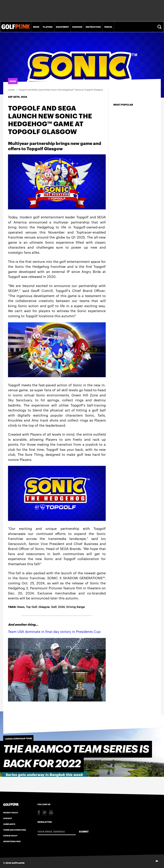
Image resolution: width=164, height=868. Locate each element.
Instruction (93, 27)
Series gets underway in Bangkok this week (44, 775)
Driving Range (76, 607)
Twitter (44, 813)
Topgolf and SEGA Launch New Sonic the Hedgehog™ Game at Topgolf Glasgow (60, 90)
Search (160, 27)
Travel (108, 27)
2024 (61, 607)
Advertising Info (12, 841)
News (36, 27)
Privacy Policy (11, 812)
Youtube (51, 813)
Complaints (9, 824)
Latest (11, 90)
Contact (8, 818)
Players (48, 27)
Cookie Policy (10, 836)
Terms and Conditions (15, 830)
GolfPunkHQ (18, 863)
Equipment (62, 27)
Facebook (39, 813)
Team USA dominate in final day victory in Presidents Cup (54, 631)
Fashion (77, 27)
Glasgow (44, 607)
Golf (54, 607)
